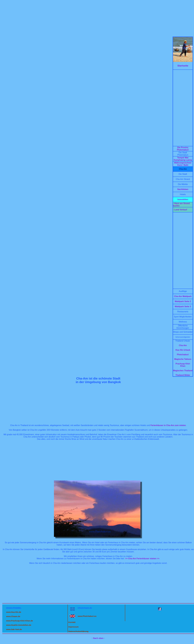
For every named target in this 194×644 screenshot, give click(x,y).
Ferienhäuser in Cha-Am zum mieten (168, 425)
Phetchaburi (183, 355)
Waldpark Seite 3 (183, 306)
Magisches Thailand (183, 371)
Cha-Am (183, 345)
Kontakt (72, 622)
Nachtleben (183, 189)
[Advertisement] (97, 19)
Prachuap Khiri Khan (183, 365)
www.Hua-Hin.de (14, 612)
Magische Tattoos (183, 359)
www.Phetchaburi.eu (87, 616)
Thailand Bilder (183, 375)
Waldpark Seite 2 (183, 301)
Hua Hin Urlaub (183, 350)
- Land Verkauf (180, 210)
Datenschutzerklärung (78, 631)
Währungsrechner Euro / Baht (183, 164)
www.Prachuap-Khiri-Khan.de (19, 621)
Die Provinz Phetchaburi (183, 149)
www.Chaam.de (13, 616)
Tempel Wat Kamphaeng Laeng (183, 159)
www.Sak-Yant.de (14, 629)
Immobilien (183, 199)
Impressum (74, 627)
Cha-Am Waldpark (183, 296)
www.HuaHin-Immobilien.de (19, 625)
